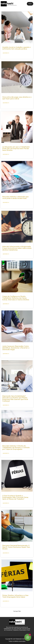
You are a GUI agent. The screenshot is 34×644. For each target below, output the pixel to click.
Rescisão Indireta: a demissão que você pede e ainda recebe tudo (15, 198)
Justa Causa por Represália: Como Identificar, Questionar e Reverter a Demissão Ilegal (16, 348)
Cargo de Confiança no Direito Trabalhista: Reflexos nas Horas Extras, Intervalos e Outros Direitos (16, 298)
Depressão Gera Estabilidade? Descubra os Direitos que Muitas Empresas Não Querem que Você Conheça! (15, 398)
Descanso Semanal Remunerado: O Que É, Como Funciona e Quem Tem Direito (16, 547)
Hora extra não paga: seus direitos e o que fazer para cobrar (17, 98)
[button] (17, 611)
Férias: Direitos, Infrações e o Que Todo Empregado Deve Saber (15, 596)
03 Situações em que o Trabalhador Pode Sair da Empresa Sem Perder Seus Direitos (16, 149)
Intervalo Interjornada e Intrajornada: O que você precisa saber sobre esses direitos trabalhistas (17, 248)
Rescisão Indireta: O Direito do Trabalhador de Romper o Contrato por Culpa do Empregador (16, 447)
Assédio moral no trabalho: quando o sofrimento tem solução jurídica (16, 48)
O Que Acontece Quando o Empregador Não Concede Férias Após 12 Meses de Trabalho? (15, 497)
